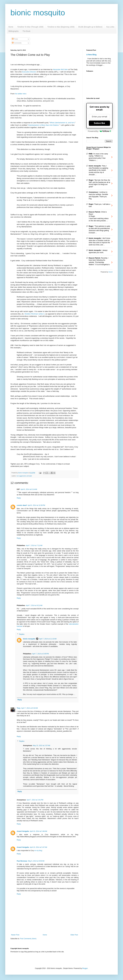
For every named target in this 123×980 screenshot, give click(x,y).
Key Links (110, 27)
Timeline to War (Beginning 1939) (61, 27)
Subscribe (99, 123)
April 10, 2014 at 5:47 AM (38, 847)
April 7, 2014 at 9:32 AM (29, 708)
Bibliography (14, 31)
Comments (17, 43)
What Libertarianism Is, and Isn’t (62, 123)
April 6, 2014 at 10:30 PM (36, 505)
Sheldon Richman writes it (34, 314)
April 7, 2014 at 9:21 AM (34, 605)
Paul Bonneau (22, 861)
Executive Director (29, 72)
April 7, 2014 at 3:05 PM (40, 654)
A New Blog (91, 55)
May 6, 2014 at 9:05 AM (36, 861)
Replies (22, 634)
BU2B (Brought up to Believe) (90, 27)
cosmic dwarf (22, 505)
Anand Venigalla (23, 831)
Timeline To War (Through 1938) (30, 27)
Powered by (100, 131)
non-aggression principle (24, 476)
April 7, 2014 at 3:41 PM (35, 800)
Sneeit (111, 272)
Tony (19, 708)
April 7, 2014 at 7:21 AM (34, 546)
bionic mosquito (38, 13)
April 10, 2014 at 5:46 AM (38, 831)
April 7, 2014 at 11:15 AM (48, 639)
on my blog (38, 851)
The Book (26, 31)
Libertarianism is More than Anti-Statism (44, 125)
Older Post (74, 935)
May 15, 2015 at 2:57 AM (41, 746)
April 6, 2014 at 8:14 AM (29, 489)
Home (11, 27)
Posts (15, 39)
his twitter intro (20, 94)
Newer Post (15, 935)
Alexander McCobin (60, 69)
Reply (19, 498)
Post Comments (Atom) (28, 939)
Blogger (85, 968)
